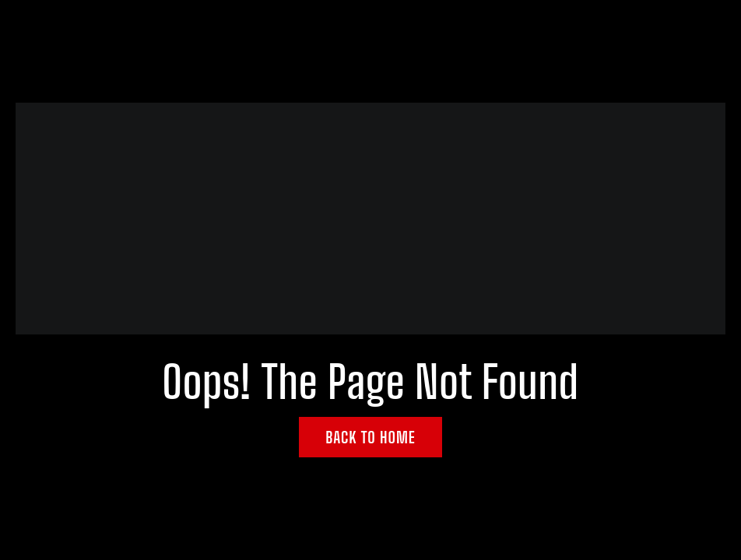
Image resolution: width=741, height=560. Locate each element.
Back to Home (370, 437)
